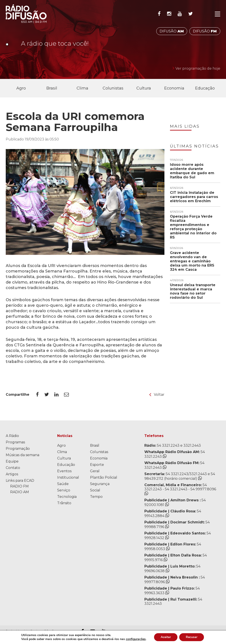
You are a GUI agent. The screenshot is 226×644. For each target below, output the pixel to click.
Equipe (12, 461)
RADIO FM (19, 486)
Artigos (12, 474)
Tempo (96, 497)
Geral (95, 471)
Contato (13, 468)
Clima (82, 88)
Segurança (100, 484)
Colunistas (113, 88)
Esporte (97, 465)
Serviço (64, 490)
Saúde (63, 484)
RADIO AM (20, 492)
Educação (205, 88)
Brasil (52, 88)
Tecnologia (67, 497)
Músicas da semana (23, 455)
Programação (18, 449)
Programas (15, 442)
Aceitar (166, 637)
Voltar (157, 395)
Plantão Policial (104, 477)
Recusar (192, 637)
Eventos (64, 471)
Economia (174, 88)
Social (95, 490)
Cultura (144, 88)
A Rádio (12, 436)
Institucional (68, 477)
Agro (21, 88)
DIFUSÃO (172, 31)
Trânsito (64, 503)
